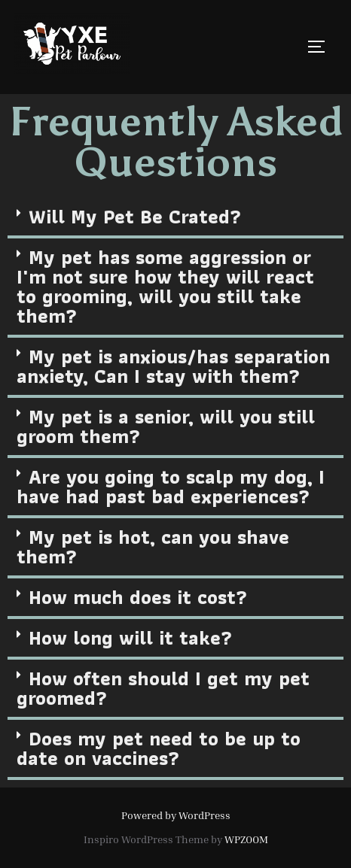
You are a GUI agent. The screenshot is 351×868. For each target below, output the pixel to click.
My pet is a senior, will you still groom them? (166, 426)
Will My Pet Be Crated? (135, 217)
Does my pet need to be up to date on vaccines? (159, 748)
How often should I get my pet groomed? (163, 688)
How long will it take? (130, 638)
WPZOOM (246, 839)
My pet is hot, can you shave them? (153, 547)
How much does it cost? (138, 597)
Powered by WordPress (176, 815)
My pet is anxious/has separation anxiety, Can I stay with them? (173, 366)
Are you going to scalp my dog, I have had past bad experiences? (171, 487)
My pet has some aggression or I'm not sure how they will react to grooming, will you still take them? (165, 287)
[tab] (175, 218)
